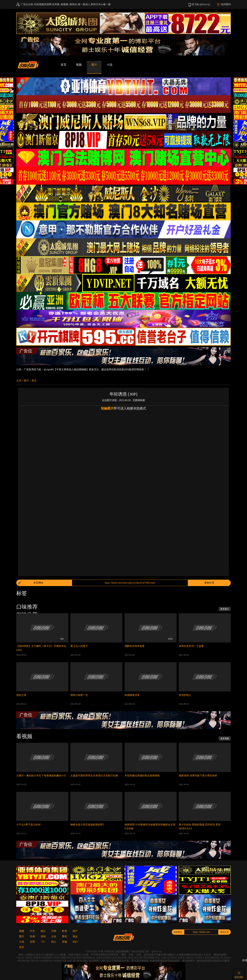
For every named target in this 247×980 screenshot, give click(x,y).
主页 (19, 381)
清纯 (43, 936)
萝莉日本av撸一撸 (101, 4)
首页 (63, 65)
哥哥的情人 (185, 695)
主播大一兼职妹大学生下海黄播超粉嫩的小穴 (41, 776)
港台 (43, 931)
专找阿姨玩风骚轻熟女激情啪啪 (142, 776)
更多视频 (225, 738)
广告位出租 (27, 4)
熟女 (34, 381)
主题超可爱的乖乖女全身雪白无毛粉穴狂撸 (94, 776)
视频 (79, 65)
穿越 (65, 942)
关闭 (244, 960)
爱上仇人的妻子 (79, 646)
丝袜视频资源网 (43, 4)
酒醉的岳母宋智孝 (135, 646)
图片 (94, 65)
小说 (110, 65)
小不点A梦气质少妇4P (29, 825)
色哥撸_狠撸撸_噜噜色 (65, 4)
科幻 (75, 942)
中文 (32, 931)
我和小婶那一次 (79, 695)
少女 (54, 936)
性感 (32, 936)
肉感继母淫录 (132, 695)
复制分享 (209, 583)
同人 (54, 942)
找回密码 (226, 4)
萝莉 (65, 936)
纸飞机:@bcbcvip (201, 4)
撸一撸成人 (84, 4)
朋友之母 (21, 695)
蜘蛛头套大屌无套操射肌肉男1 (87, 825)
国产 (75, 931)
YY (43, 942)
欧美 (65, 931)
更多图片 (225, 609)
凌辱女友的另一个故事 (191, 646)
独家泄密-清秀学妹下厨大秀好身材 (198, 776)
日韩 (54, 931)
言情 (32, 942)
